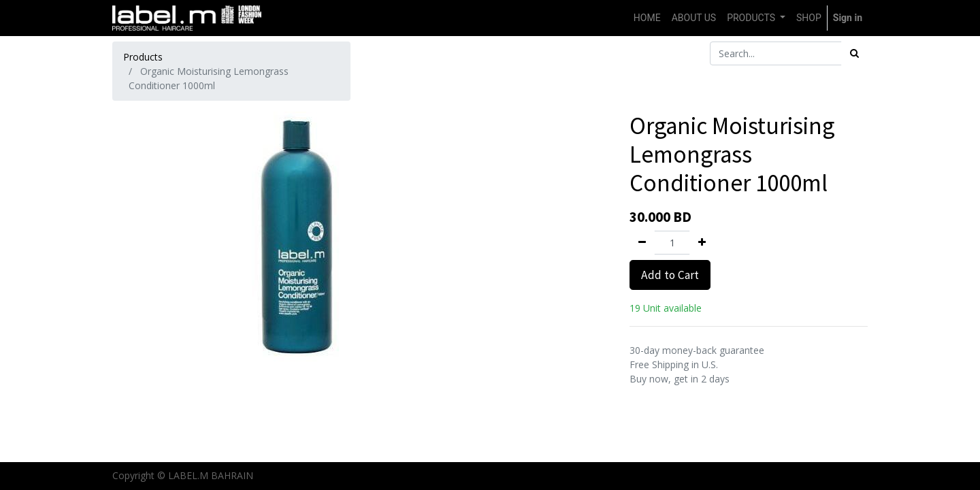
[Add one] (702, 243)
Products (143, 57)
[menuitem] (647, 18)
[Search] (854, 53)
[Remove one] (642, 243)
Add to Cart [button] (670, 275)
